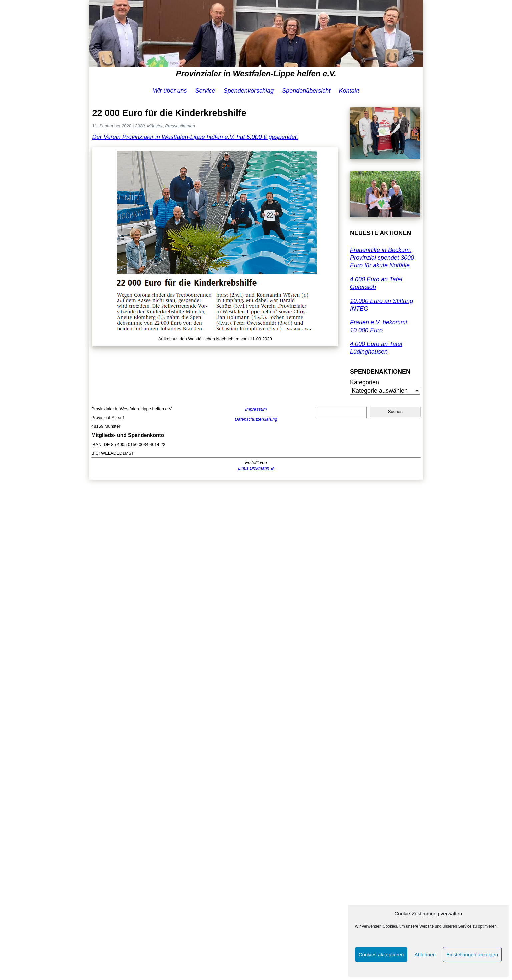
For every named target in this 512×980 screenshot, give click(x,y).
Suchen (395, 412)
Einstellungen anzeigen (472, 954)
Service (205, 91)
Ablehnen (425, 954)
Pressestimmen (180, 126)
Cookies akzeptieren (381, 954)
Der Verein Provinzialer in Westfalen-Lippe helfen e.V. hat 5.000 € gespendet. (195, 137)
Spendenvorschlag (249, 91)
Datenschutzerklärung (256, 419)
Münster (155, 126)
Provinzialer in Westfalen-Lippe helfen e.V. (256, 74)
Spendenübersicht (306, 91)
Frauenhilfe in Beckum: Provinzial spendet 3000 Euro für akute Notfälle (382, 258)
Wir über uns (170, 91)
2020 (140, 126)
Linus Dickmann (254, 468)
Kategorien (364, 382)
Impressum (256, 409)
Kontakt (349, 91)
